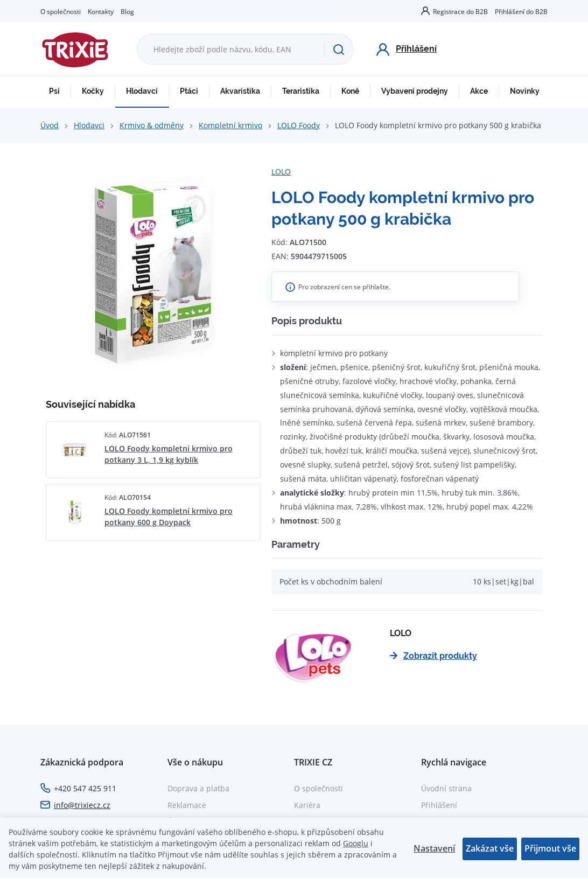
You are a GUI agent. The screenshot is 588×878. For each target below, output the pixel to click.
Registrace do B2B (460, 11)
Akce (479, 91)
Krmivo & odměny (152, 125)
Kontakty (101, 11)
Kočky (93, 91)
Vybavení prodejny (415, 91)
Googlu (356, 843)
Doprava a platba (198, 788)
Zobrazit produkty (433, 656)
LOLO (281, 172)
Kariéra (307, 805)
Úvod (50, 125)
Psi (54, 91)
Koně (350, 91)
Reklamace (187, 805)
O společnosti (61, 11)
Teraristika (301, 91)
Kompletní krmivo (230, 125)
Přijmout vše (550, 848)
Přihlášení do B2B (521, 11)
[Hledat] (339, 50)
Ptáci (189, 91)
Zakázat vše (490, 848)
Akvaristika (240, 91)
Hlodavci (142, 91)
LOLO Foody (299, 125)
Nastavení (434, 848)
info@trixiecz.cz (82, 805)
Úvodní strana (446, 788)
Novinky (525, 91)
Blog (127, 11)
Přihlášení (439, 805)
